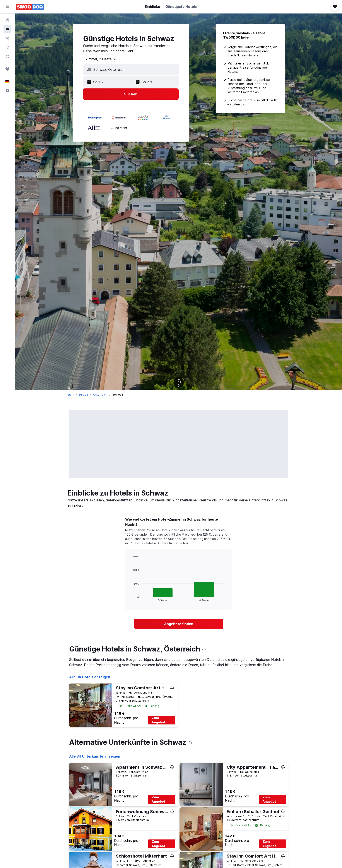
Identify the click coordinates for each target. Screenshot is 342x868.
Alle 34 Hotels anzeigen (90, 677)
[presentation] (204, 650)
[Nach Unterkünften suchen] (7, 29)
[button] (7, 7)
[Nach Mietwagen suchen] (7, 38)
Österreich (100, 395)
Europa (83, 395)
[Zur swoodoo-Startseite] (30, 7)
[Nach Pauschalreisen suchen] (7, 47)
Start (70, 395)
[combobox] (100, 59)
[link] (179, 624)
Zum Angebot (158, 720)
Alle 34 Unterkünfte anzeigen (95, 756)
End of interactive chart (131, 598)
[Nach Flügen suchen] (7, 20)
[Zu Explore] (7, 57)
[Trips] (7, 69)
